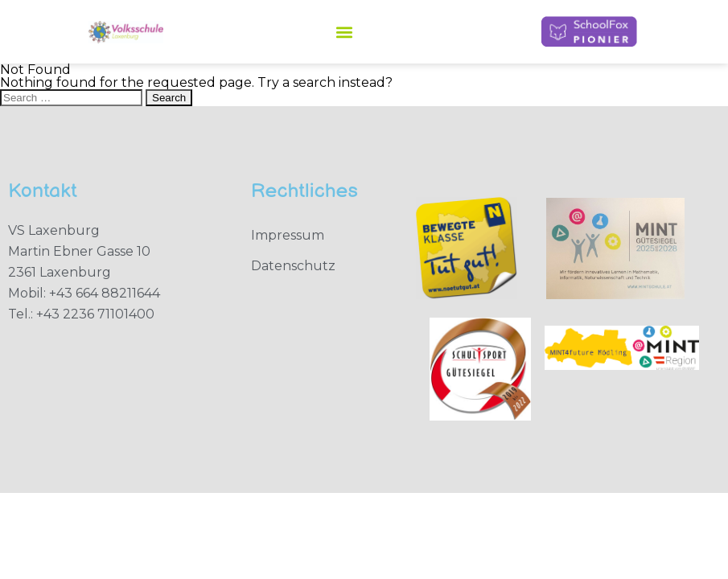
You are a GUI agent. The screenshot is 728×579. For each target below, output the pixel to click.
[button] (344, 32)
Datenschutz (293, 266)
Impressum (288, 235)
